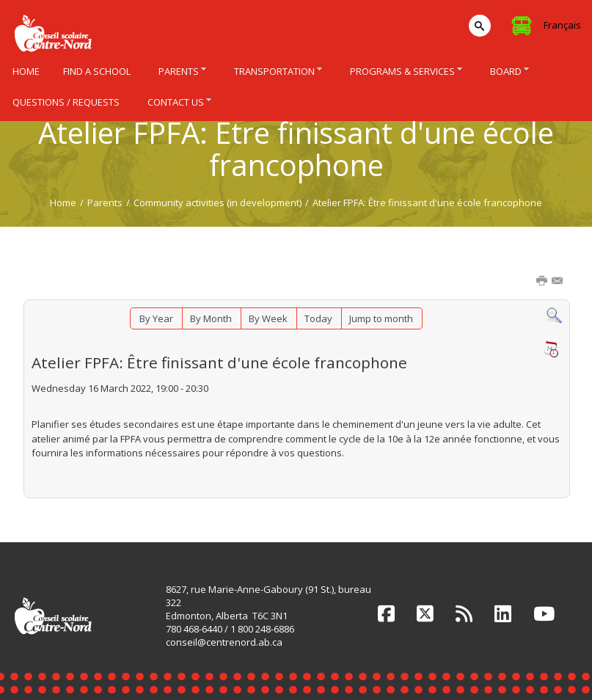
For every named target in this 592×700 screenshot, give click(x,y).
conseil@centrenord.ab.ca (224, 642)
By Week (268, 318)
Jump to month (381, 318)
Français (562, 25)
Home (63, 203)
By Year (156, 318)
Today (318, 318)
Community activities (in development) (218, 203)
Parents (105, 203)
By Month (211, 318)
